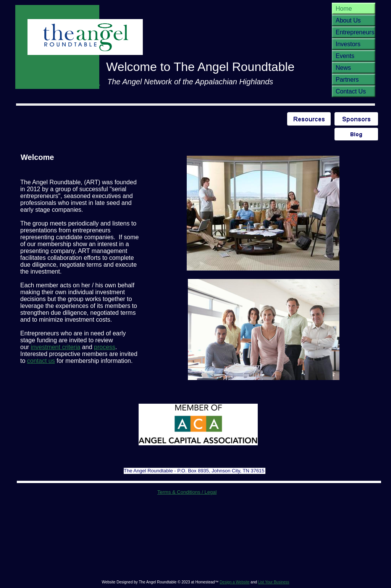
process (105, 347)
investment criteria (56, 347)
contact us (41, 361)
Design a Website (234, 582)
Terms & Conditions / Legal (187, 492)
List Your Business (274, 582)
